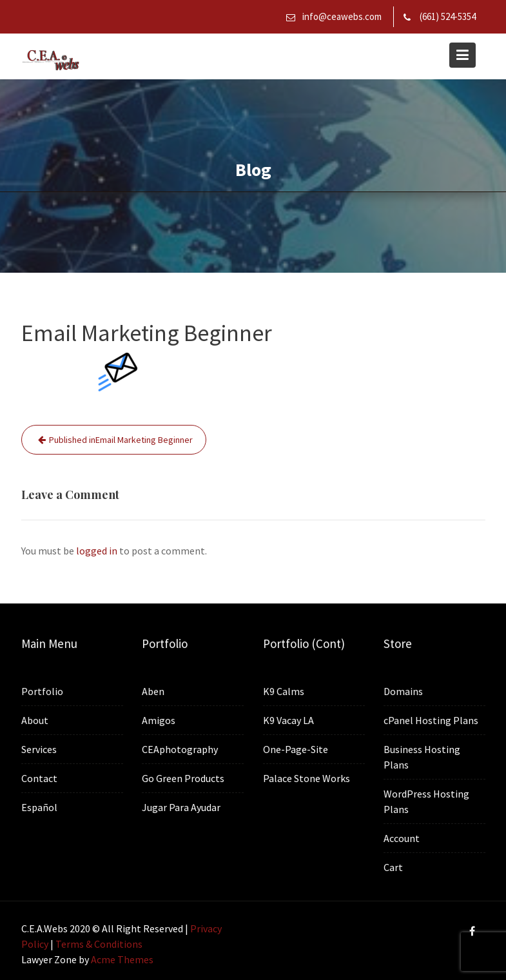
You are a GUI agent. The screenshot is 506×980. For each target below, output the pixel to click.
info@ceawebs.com (342, 16)
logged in (97, 551)
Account (402, 837)
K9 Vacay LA (288, 720)
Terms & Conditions (99, 944)
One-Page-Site (295, 749)
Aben (154, 691)
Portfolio (42, 691)
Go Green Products (183, 778)
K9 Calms (283, 691)
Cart (394, 866)
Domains (404, 692)
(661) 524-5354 (448, 16)
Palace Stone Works (306, 777)
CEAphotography (180, 749)
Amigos (159, 720)
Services (39, 749)
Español (39, 806)
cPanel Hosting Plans (431, 720)
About (35, 720)
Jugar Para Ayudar (181, 806)
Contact (39, 778)
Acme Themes (122, 959)
